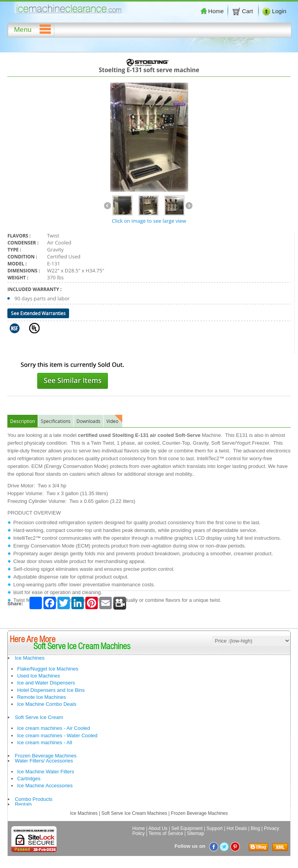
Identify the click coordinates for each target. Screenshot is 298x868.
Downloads (88, 421)
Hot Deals (237, 828)
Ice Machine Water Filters (46, 772)
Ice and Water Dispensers (46, 683)
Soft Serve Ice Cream (39, 717)
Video (112, 421)
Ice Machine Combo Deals (47, 704)
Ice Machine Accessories (45, 786)
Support (215, 828)
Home (212, 11)
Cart (243, 11)
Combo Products (34, 799)
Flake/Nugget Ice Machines (48, 669)
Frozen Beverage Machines (46, 756)
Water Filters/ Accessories (44, 761)
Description (23, 421)
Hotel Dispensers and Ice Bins (51, 690)
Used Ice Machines (39, 676)
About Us (158, 828)
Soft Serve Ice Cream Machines (134, 813)
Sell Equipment (187, 828)
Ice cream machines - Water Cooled (57, 735)
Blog (255, 828)
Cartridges (29, 779)
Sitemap (196, 833)
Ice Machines (30, 658)
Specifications (56, 421)
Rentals (23, 804)
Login (274, 11)
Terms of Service (166, 833)
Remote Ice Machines (42, 697)
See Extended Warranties (38, 313)
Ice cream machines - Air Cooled (54, 728)
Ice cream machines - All (45, 742)
